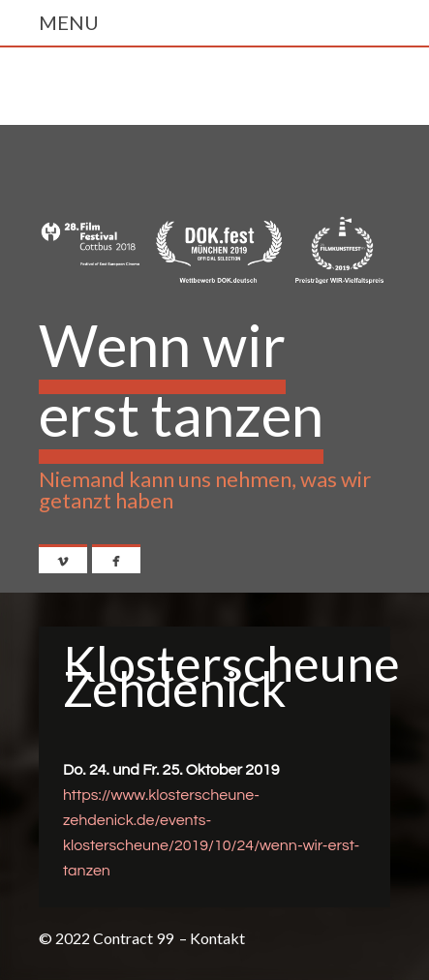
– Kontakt (212, 938)
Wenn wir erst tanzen (181, 380)
